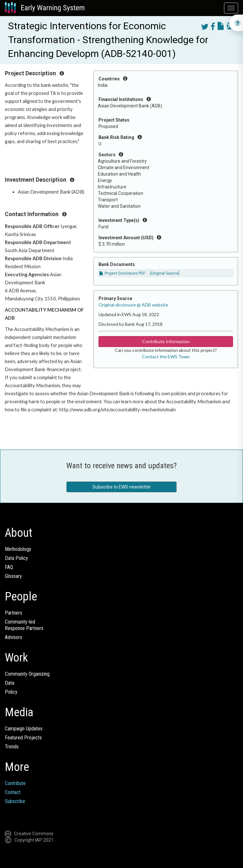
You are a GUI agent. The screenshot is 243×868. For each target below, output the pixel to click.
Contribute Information (166, 341)
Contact (13, 792)
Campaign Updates (24, 729)
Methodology (18, 549)
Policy (11, 692)
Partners (14, 613)
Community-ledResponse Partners (24, 625)
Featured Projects (23, 738)
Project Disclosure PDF (122, 273)
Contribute (15, 783)
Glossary (13, 576)
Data (9, 683)
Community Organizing (27, 674)
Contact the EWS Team (166, 356)
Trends (12, 747)
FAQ (9, 567)
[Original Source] (165, 273)
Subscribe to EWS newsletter (122, 487)
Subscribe (15, 801)
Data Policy (16, 558)
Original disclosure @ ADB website (133, 305)
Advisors (14, 637)
